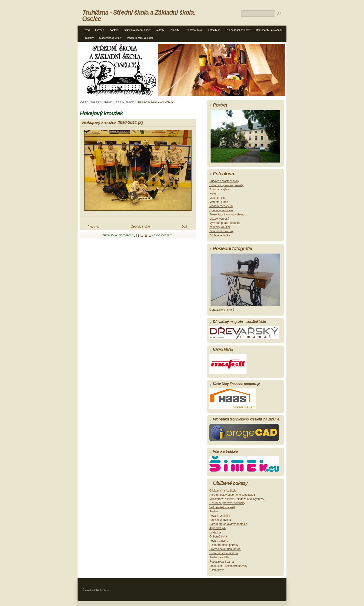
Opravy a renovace (221, 210)
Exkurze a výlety (219, 189)
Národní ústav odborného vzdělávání (232, 495)
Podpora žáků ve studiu (141, 38)
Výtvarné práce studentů (224, 223)
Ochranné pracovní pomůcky (227, 503)
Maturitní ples (218, 198)
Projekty (175, 30)
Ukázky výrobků (219, 219)
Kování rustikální (220, 516)
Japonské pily (218, 528)
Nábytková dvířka (220, 520)
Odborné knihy (218, 537)
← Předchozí (92, 227)
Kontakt (114, 30)
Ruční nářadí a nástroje (224, 553)
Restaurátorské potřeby (224, 545)
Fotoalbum (214, 30)
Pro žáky (89, 38)
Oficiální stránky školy (223, 491)
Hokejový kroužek (124, 102)
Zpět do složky (141, 227)
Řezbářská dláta (219, 557)
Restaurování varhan (222, 562)
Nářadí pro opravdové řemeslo (228, 524)
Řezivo (214, 512)
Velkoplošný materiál (222, 507)
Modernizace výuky (110, 38)
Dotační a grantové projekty (226, 185)
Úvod (87, 30)
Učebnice (215, 532)
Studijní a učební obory (137, 30)
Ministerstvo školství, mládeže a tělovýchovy (237, 499)
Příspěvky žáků (194, 30)
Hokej (107, 102)
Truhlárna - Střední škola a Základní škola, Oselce (139, 16)
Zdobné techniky (220, 235)
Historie (100, 30)
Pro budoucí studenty (238, 30)
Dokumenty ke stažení (269, 30)
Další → (187, 227)
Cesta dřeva (217, 570)
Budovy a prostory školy (224, 181)
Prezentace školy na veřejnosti (228, 215)
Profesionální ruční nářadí (225, 549)
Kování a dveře (219, 541)
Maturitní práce (219, 202)
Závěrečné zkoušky (221, 231)
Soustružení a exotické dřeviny (228, 566)
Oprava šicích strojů (222, 310)
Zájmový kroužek (220, 227)
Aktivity (160, 30)
